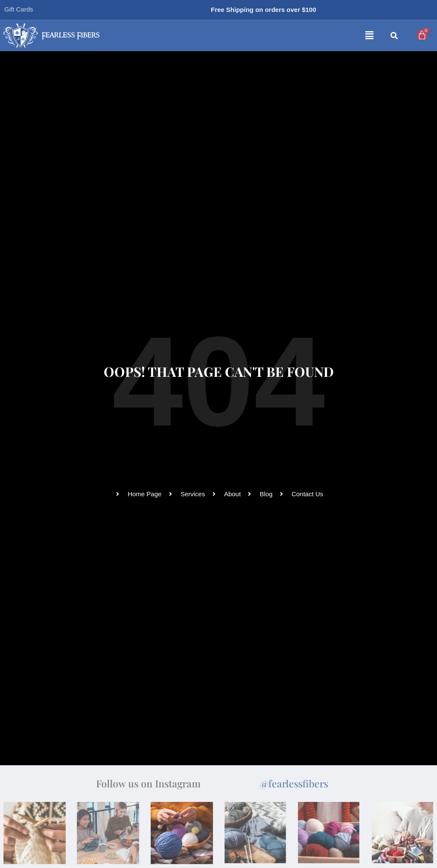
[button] (266, 36)
